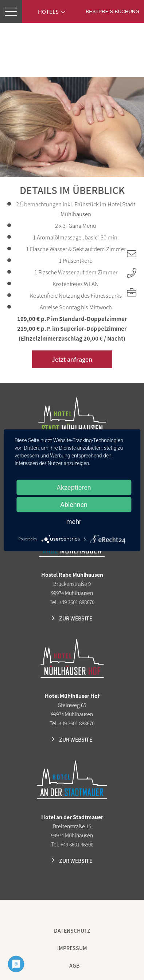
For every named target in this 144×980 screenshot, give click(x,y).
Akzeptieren (74, 487)
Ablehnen (74, 504)
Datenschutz (72, 931)
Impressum (72, 948)
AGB (74, 965)
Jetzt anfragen (72, 359)
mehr (74, 521)
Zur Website (76, 618)
